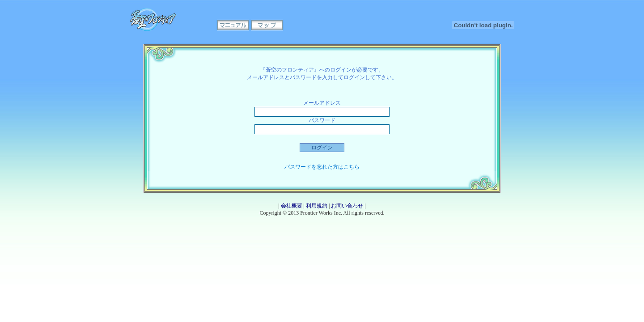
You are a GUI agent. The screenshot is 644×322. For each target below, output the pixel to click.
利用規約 (317, 206)
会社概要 (292, 206)
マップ (267, 25)
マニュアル (233, 25)
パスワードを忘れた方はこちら (322, 167)
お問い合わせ (347, 206)
